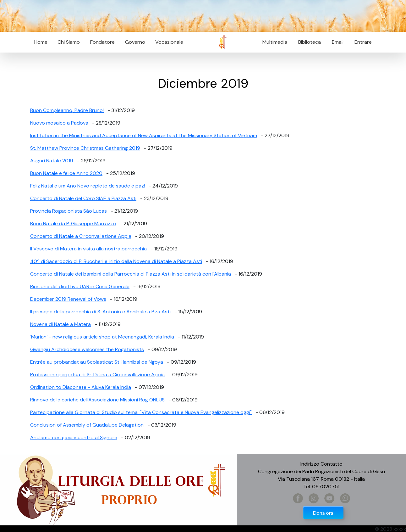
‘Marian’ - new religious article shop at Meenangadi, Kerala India (102, 337)
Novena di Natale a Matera (60, 324)
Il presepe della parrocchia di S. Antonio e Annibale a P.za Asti (100, 312)
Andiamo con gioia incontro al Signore (74, 437)
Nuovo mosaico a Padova (59, 123)
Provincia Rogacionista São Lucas (69, 211)
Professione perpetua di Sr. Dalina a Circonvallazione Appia (97, 375)
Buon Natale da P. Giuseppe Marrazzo (73, 224)
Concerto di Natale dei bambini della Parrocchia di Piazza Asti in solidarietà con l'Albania (131, 274)
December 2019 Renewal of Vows (68, 299)
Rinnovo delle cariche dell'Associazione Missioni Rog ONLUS (97, 400)
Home (41, 42)
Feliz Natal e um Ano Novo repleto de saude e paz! (88, 186)
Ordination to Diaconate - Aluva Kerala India (81, 387)
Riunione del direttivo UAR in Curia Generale (80, 286)
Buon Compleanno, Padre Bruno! (67, 110)
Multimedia (275, 42)
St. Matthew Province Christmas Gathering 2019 (85, 148)
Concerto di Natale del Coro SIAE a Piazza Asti (83, 198)
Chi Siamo (69, 42)
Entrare (363, 42)
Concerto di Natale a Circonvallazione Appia (81, 236)
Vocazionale (169, 42)
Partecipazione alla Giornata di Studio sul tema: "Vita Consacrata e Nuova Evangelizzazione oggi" (141, 412)
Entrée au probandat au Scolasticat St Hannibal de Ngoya (97, 362)
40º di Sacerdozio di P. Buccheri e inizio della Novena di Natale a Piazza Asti (116, 261)
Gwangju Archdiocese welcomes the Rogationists (87, 349)
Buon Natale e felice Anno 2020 (66, 173)
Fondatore (102, 42)
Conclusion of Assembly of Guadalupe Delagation (87, 425)
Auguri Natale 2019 (52, 161)
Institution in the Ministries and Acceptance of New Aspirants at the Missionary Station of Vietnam (144, 135)
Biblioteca (310, 42)
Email (336, 42)
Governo (135, 42)
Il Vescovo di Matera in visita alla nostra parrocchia (88, 249)
